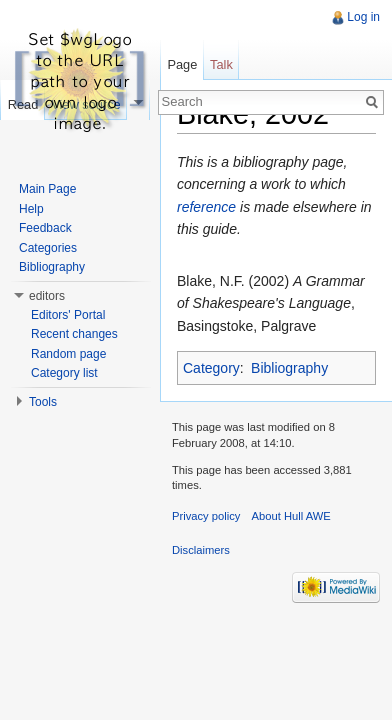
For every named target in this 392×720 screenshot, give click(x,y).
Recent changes (74, 334)
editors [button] (47, 296)
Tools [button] (43, 402)
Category (211, 368)
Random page (68, 354)
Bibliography (289, 368)
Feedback (45, 228)
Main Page (47, 189)
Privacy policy (206, 516)
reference (206, 207)
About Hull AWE (291, 516)
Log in (363, 17)
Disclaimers (201, 550)
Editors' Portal (68, 315)
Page (182, 64)
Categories (48, 248)
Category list (64, 373)
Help (31, 209)
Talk (221, 64)
